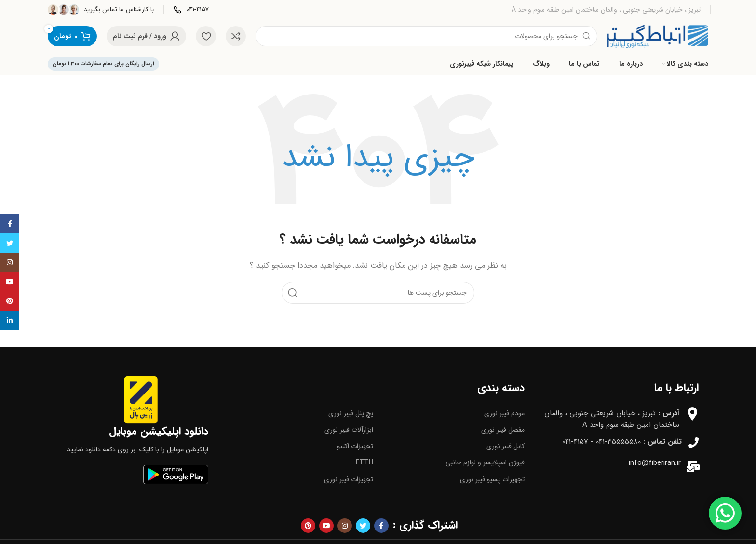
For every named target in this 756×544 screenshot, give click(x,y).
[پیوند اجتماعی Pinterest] (308, 526)
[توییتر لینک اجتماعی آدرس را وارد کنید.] (363, 526)
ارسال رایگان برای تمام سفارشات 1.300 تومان (103, 64)
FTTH (364, 462)
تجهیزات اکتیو (355, 446)
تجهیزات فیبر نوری (349, 479)
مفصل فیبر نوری (503, 430)
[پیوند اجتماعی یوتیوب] (326, 526)
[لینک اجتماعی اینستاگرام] (345, 526)
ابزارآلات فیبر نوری (349, 430)
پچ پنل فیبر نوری (351, 413)
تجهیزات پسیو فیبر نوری (492, 479)
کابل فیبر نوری (506, 446)
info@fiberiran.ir (655, 463)
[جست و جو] (426, 36)
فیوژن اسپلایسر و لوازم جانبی (485, 462)
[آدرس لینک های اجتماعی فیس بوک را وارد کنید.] (381, 526)
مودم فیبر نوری (504, 413)
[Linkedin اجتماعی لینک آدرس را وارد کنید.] (10, 320)
